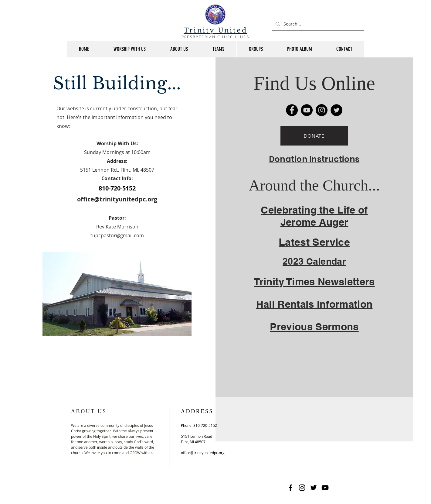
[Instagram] (322, 110)
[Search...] (317, 24)
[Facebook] (292, 110)
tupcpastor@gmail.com (117, 235)
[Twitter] (336, 110)
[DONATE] (314, 136)
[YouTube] (307, 110)
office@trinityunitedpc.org (117, 199)
